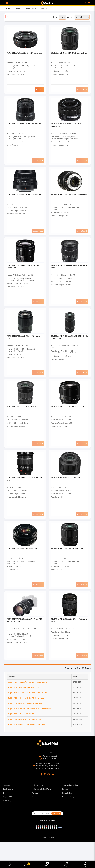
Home (8, 9)
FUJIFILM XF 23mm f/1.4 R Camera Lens (68, 565)
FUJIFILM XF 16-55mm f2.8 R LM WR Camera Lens (27, 744)
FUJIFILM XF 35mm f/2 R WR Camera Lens (24, 200)
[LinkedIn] (53, 794)
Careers (65, 808)
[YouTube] (49, 794)
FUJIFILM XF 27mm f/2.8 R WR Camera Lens (25, 55)
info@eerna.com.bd (49, 775)
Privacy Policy (38, 804)
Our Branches (8, 808)
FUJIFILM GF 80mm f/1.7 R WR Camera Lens (69, 55)
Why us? (36, 812)
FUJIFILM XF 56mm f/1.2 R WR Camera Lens (69, 419)
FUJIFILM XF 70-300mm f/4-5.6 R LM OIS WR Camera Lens (29, 728)
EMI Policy (7, 820)
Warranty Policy (68, 816)
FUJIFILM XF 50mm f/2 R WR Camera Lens (24, 127)
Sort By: (70, 17)
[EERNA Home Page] (48, 3)
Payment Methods (10, 816)
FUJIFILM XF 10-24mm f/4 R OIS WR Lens (24, 419)
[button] (85, 3)
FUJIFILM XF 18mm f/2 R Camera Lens (22, 565)
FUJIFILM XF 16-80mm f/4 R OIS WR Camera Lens (26, 717)
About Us (6, 804)
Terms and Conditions (70, 804)
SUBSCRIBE (56, 833)
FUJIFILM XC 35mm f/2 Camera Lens (66, 492)
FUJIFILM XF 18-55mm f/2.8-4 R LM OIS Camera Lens (28, 712)
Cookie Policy (67, 812)
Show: (55, 17)
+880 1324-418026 (49, 778)
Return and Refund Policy (42, 808)
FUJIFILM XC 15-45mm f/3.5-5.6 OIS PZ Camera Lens (27, 701)
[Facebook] (41, 794)
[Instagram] (45, 794)
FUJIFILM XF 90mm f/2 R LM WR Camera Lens (25, 722)
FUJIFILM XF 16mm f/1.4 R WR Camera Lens (69, 200)
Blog (5, 812)
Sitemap (36, 816)
